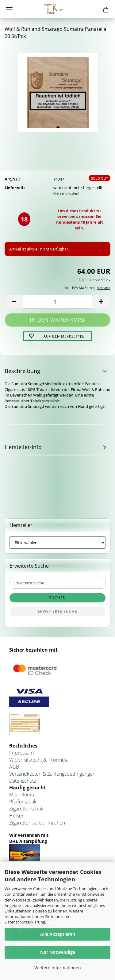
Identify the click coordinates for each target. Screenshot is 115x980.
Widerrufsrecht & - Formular (40, 760)
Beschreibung (22, 371)
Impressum (21, 753)
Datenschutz (23, 781)
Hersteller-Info (23, 447)
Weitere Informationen (58, 968)
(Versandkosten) (66, 193)
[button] (14, 302)
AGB (14, 767)
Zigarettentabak (26, 809)
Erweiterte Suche (57, 611)
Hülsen (17, 816)
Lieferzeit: (15, 188)
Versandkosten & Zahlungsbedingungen (52, 774)
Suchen (57, 598)
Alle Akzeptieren (58, 934)
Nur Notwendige (58, 952)
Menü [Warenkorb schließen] (9, 9)
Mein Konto (22, 795)
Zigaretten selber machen (37, 823)
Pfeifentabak (23, 802)
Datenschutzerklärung (25, 922)
